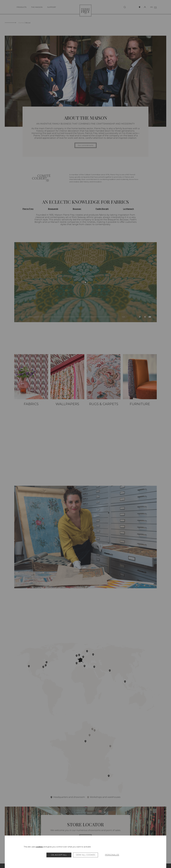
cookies (39, 847)
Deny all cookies (86, 855)
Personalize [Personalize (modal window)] (112, 855)
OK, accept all (59, 855)
